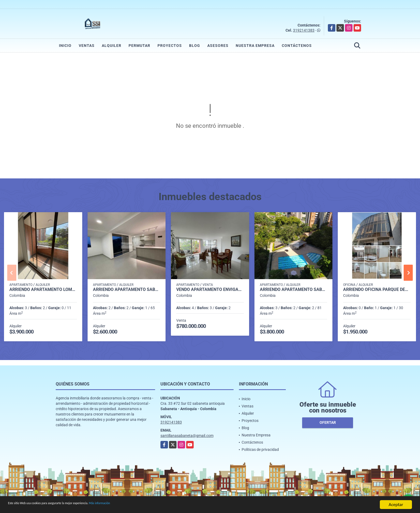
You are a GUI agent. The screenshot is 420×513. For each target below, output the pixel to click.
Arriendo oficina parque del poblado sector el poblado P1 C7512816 (377, 290)
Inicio (65, 46)
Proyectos (170, 46)
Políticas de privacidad (260, 450)
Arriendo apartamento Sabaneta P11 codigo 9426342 (294, 290)
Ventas (87, 46)
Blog (195, 46)
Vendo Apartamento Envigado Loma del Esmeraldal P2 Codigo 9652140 (210, 290)
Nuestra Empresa (255, 46)
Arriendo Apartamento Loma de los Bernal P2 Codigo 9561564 (43, 290)
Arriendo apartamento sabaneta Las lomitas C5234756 (127, 290)
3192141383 (304, 30)
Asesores (218, 46)
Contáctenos (297, 46)
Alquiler (112, 46)
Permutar (139, 46)
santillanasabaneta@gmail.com (187, 436)
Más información (143, 505)
